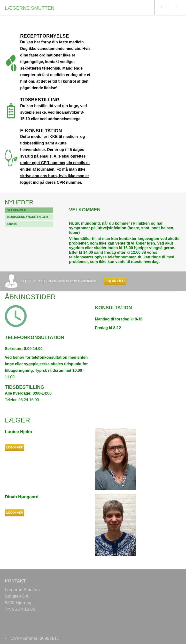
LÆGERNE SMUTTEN (30, 8)
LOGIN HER (115, 281)
